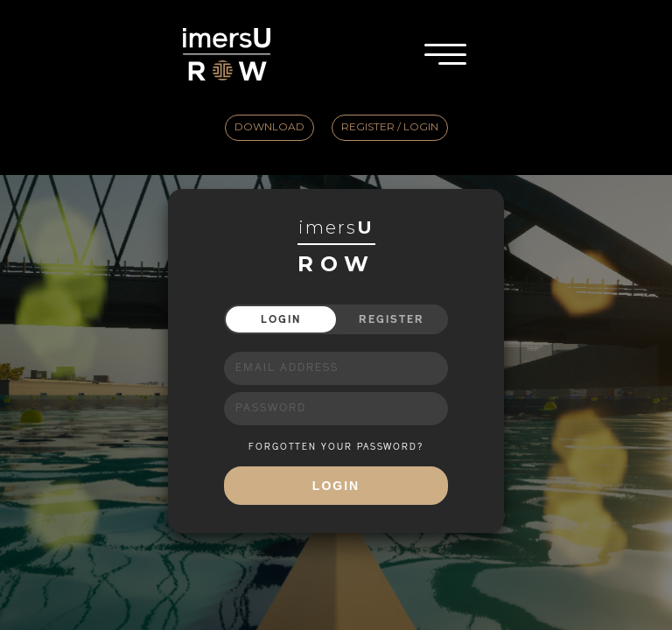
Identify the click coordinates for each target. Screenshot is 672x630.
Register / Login (390, 126)
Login (281, 319)
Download (269, 126)
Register (392, 319)
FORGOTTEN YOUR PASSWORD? (336, 448)
